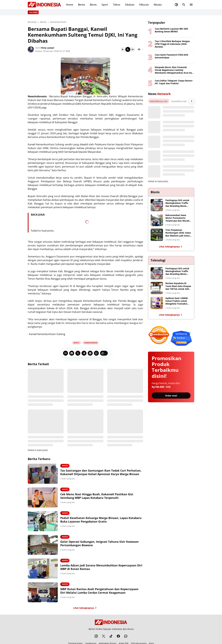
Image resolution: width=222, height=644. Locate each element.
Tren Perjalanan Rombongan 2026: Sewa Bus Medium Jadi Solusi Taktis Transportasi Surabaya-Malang (178, 233)
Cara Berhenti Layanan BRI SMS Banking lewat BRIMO (171, 30)
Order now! (171, 396)
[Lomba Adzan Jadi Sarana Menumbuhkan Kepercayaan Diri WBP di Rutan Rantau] (43, 569)
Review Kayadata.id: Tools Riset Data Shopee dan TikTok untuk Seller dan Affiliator (178, 286)
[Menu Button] (191, 5)
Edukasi (130, 5)
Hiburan (144, 5)
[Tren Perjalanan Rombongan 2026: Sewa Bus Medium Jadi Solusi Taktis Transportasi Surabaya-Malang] (157, 235)
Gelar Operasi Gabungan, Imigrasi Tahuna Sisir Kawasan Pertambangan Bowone (99, 543)
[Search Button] (184, 5)
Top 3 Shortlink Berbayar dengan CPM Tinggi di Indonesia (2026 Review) (172, 44)
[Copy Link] (66, 353)
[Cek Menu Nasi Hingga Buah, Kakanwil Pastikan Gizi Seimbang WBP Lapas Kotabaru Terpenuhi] (43, 497)
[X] (78, 353)
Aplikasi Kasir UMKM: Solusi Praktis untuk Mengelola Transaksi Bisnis (177, 301)
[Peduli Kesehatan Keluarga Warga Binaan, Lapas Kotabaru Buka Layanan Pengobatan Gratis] (43, 521)
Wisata (158, 5)
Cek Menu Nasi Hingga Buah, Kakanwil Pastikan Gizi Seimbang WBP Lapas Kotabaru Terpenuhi (97, 496)
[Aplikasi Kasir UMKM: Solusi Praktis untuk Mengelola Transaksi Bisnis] (157, 303)
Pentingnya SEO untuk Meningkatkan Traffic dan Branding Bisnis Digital (177, 203)
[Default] (128, 49)
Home (70, 5)
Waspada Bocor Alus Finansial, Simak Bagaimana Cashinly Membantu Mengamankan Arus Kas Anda (174, 70)
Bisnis (93, 5)
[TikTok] (111, 636)
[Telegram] (84, 353)
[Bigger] (133, 49)
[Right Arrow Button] (192, 101)
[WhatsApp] (96, 353)
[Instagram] (96, 636)
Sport (105, 5)
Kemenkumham (91, 343)
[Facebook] (72, 353)
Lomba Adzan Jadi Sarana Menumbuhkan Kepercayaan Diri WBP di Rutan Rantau (101, 567)
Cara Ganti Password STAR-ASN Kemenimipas (171, 56)
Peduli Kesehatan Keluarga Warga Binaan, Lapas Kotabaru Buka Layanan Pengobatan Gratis (101, 520)
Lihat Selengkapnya (85, 608)
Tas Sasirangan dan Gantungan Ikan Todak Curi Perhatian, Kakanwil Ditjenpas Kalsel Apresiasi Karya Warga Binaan (101, 472)
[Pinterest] (90, 353)
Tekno (117, 5)
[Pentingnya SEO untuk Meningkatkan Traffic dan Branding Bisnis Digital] (157, 205)
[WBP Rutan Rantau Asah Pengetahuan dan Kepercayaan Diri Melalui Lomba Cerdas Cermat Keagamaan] (43, 592)
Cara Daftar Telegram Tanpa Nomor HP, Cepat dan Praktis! (174, 82)
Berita (81, 5)
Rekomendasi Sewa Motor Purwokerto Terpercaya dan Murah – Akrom (178, 218)
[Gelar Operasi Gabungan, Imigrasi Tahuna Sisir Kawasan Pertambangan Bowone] (43, 545)
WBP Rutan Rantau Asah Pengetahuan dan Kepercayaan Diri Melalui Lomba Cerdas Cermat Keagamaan (99, 591)
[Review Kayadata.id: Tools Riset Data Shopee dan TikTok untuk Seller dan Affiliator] (157, 288)
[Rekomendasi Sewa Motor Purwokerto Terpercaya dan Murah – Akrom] (157, 220)
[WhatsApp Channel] (126, 636)
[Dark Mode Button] (176, 5)
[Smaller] (123, 49)
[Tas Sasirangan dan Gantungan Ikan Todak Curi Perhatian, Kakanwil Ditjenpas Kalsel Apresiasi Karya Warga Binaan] (43, 474)
